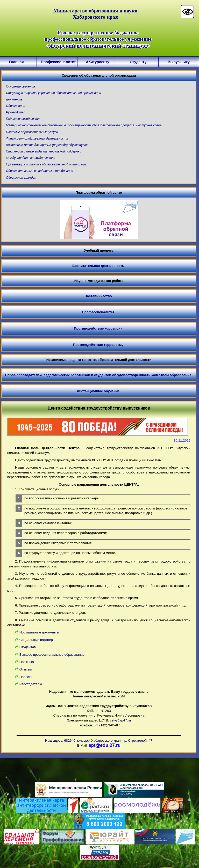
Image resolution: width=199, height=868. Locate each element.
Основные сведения (20, 86)
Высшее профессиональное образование (52, 655)
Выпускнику (179, 62)
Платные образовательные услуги (32, 132)
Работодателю (31, 684)
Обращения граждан (21, 178)
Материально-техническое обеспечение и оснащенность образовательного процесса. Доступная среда (84, 125)
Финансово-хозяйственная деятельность (37, 138)
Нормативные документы (39, 632)
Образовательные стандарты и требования (40, 171)
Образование (16, 106)
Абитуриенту (97, 62)
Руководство (16, 112)
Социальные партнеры (37, 640)
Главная (16, 62)
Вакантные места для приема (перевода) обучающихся (47, 145)
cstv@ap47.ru (120, 720)
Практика (27, 662)
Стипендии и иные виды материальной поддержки (44, 151)
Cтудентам (28, 647)
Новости (26, 677)
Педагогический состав (24, 119)
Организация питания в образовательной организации (47, 164)
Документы (15, 99)
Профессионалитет (57, 62)
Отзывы (26, 669)
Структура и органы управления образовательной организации (54, 93)
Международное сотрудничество (31, 158)
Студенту (138, 62)
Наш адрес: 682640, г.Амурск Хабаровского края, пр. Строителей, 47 (99, 741)
